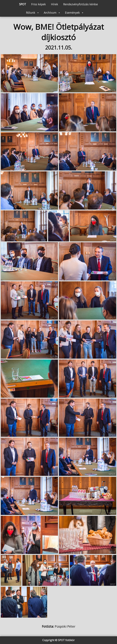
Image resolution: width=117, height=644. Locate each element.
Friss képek (39, 4)
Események (74, 13)
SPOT (23, 4)
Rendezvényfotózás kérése (81, 4)
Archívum (52, 13)
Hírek (55, 4)
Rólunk (32, 13)
